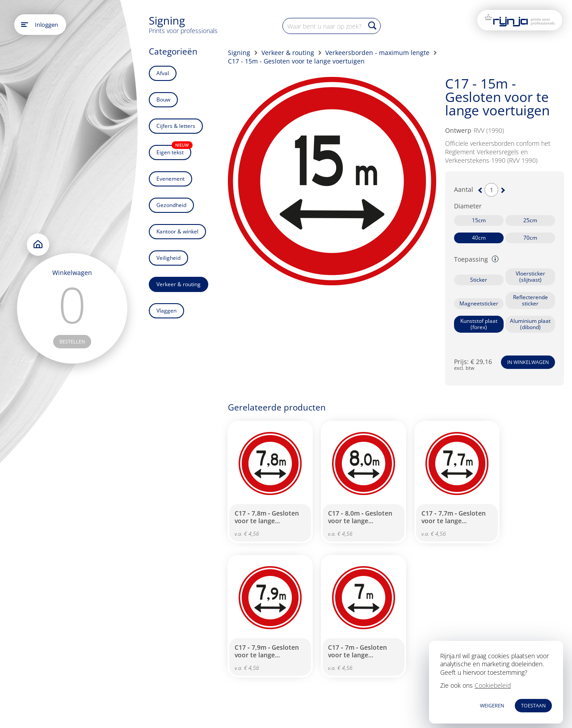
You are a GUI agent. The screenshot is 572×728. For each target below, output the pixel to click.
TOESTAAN (533, 705)
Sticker (479, 280)
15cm (479, 220)
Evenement (170, 179)
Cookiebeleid (493, 685)
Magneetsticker (479, 303)
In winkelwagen (528, 362)
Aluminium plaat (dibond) (530, 324)
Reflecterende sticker (530, 300)
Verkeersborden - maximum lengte (377, 53)
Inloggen (46, 25)
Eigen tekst (174, 150)
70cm (530, 238)
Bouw (163, 99)
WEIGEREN (492, 705)
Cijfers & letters (176, 126)
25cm (530, 220)
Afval (163, 73)
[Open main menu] (25, 25)
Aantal (464, 190)
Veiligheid (168, 258)
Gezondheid (171, 205)
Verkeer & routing (179, 284)
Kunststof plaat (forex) (479, 324)
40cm (479, 238)
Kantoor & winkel (177, 231)
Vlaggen (166, 311)
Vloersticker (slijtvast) (530, 277)
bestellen (72, 341)
